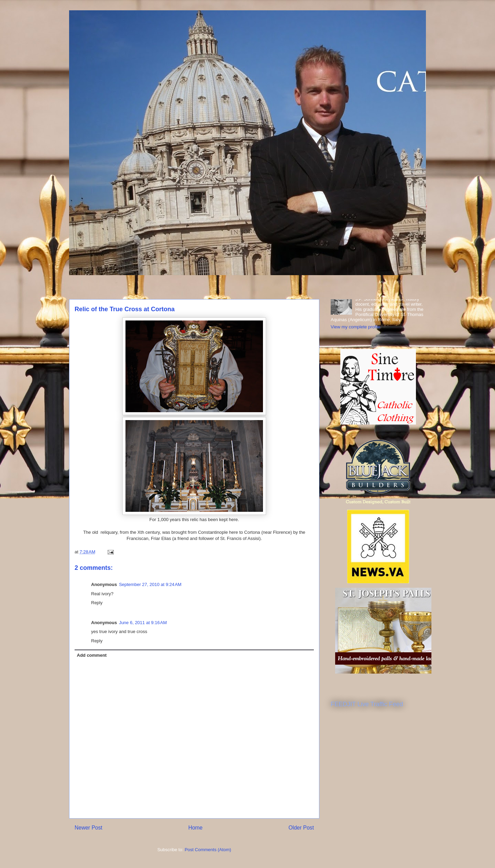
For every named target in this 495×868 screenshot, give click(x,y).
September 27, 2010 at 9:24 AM (150, 584)
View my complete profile (355, 327)
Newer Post (89, 828)
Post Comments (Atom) (208, 850)
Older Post (301, 828)
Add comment (92, 655)
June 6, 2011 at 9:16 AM (143, 623)
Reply (97, 603)
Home (196, 828)
